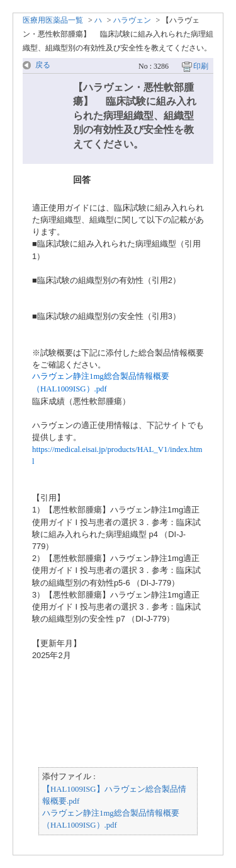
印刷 (201, 66)
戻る (43, 65)
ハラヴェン (132, 20)
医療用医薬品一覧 (53, 20)
